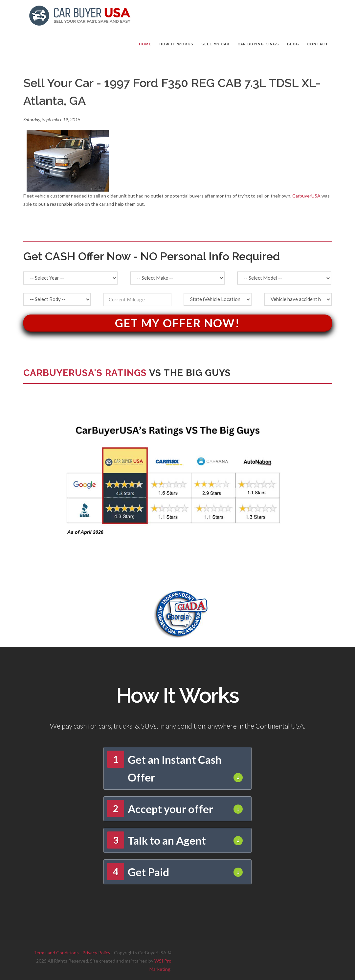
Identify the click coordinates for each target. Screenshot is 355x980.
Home (145, 44)
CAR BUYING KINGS (258, 44)
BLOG (293, 44)
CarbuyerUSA (306, 196)
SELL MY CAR (215, 44)
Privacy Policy (96, 953)
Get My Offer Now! (177, 323)
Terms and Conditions (56, 953)
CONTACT (318, 44)
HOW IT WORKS (176, 44)
